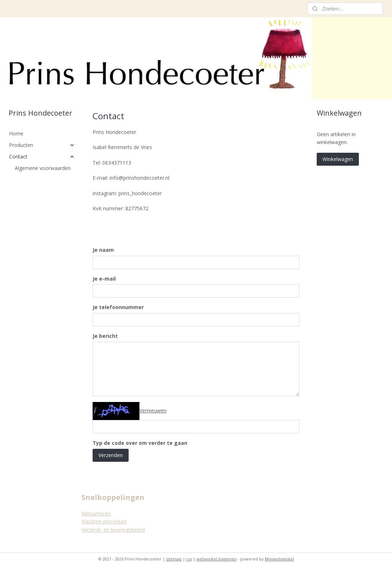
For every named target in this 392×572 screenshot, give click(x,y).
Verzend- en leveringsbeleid (113, 530)
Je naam (103, 250)
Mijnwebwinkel (279, 559)
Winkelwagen (338, 159)
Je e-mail (104, 279)
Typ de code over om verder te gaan (140, 443)
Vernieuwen (153, 410)
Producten (42, 145)
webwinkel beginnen (217, 559)
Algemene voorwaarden (43, 168)
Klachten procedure (104, 521)
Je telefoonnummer (118, 307)
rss (189, 559)
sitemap (174, 559)
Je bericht (105, 336)
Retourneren (96, 513)
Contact (42, 157)
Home (16, 133)
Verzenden (111, 455)
